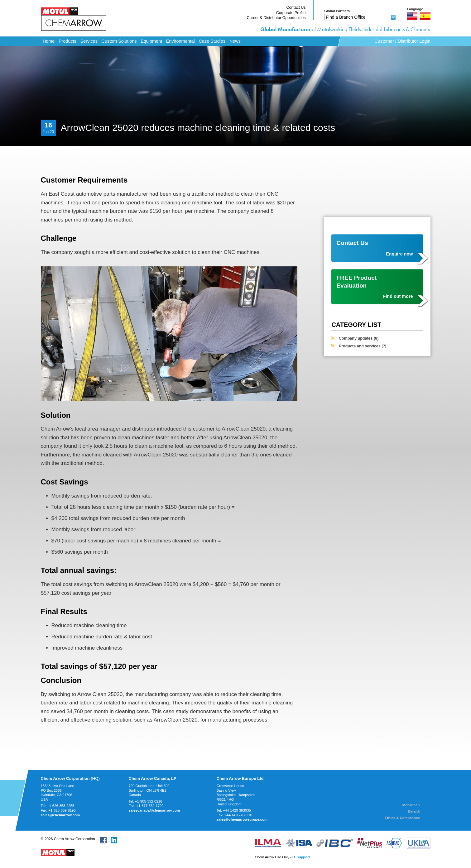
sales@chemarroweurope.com (242, 819)
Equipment (151, 41)
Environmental (180, 41)
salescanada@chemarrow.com (154, 810)
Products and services (363, 346)
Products (67, 41)
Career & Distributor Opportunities (276, 18)
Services (89, 41)
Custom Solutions (119, 41)
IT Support (301, 857)
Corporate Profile (291, 13)
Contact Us (296, 7)
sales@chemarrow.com (60, 815)
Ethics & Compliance (402, 818)
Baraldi (414, 811)
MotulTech (411, 805)
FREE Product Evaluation (375, 287)
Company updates (359, 339)
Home (49, 41)
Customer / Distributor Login (402, 41)
